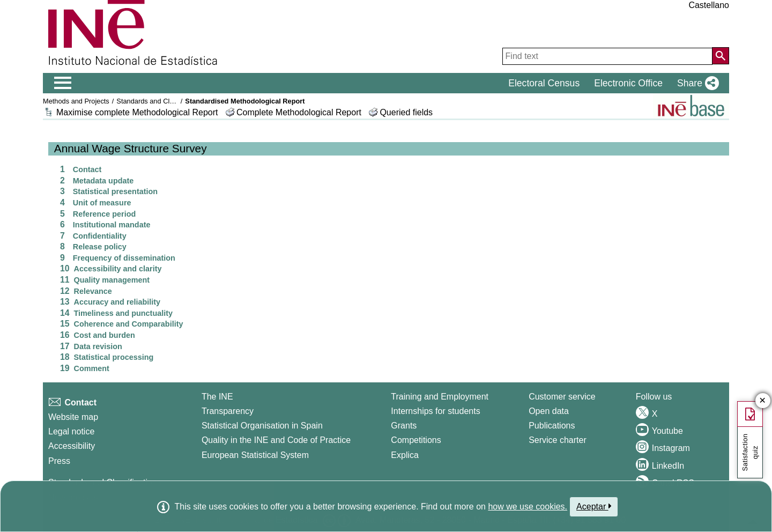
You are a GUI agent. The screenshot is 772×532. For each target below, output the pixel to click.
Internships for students (435, 411)
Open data (549, 411)
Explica (405, 455)
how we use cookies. (528, 507)
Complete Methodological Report (300, 112)
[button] (696, 83)
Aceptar (594, 506)
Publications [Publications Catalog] (552, 426)
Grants (404, 426)
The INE (217, 397)
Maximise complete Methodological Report (137, 112)
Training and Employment (440, 397)
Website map (73, 417)
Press (59, 461)
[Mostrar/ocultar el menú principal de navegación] (63, 83)
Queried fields (406, 112)
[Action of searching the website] (721, 56)
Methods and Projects (76, 101)
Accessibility (72, 446)
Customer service (562, 397)
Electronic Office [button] (628, 83)
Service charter (558, 440)
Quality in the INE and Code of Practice (276, 440)
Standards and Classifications (162, 101)
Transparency (228, 411)
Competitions (416, 440)
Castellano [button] (709, 5)
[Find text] (607, 56)
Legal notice (71, 431)
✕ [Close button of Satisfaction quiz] (763, 401)
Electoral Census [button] (544, 83)
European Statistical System (255, 455)
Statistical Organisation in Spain (262, 426)
